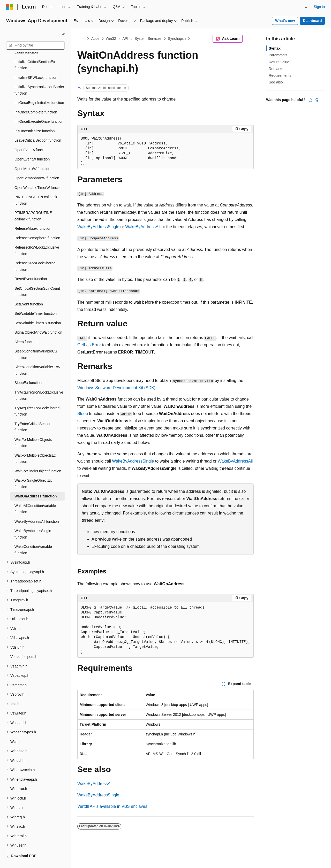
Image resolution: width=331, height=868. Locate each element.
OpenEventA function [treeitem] (32, 138)
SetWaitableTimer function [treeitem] (36, 301)
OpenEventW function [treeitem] (32, 147)
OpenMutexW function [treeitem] (32, 157)
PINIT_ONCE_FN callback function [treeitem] (36, 188)
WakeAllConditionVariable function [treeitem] (35, 497)
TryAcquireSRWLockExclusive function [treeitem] (39, 383)
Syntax (275, 48)
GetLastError (89, 345)
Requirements (280, 75)
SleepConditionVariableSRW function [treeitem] (37, 358)
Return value (279, 62)
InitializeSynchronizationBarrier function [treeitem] (39, 78)
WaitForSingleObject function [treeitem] (38, 459)
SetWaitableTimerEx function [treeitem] (38, 311)
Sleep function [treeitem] (26, 330)
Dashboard (312, 21)
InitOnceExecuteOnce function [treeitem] (39, 109)
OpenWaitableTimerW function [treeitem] (39, 175)
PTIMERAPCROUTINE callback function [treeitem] (33, 204)
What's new (285, 21)
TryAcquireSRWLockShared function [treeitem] (37, 399)
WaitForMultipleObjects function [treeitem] (33, 431)
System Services (148, 39)
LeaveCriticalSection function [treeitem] (38, 128)
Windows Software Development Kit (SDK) (116, 388)
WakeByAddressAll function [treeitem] (37, 509)
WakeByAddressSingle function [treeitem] (33, 522)
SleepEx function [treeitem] (28, 371)
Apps (95, 39)
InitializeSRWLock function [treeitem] (36, 65)
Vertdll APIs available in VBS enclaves (112, 806)
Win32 (111, 39)
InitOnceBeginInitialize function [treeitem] (39, 90)
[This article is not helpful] (317, 100)
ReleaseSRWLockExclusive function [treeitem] (37, 238)
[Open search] (306, 7)
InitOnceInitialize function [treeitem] (35, 119)
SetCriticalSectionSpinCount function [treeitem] (37, 279)
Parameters (278, 55)
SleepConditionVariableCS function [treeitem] (36, 342)
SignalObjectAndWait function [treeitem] (38, 320)
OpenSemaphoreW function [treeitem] (37, 166)
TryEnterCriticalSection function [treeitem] (33, 415)
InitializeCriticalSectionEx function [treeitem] (35, 53)
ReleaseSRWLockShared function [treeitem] (35, 254)
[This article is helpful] (311, 100)
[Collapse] (63, 35)
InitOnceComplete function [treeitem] (36, 100)
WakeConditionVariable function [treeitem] (33, 538)
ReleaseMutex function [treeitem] (33, 216)
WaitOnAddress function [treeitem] (36, 484)
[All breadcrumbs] (82, 39)
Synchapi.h (177, 39)
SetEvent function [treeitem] (29, 292)
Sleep (83, 414)
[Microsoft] (10, 7)
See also (276, 82)
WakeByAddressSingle (98, 227)
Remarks (276, 69)
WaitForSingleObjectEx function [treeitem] (33, 471)
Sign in (319, 7)
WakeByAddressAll (143, 227)
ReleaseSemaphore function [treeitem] (37, 226)
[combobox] (35, 45)
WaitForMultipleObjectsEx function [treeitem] (35, 446)
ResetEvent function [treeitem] (31, 267)
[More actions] (249, 39)
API (125, 39)
